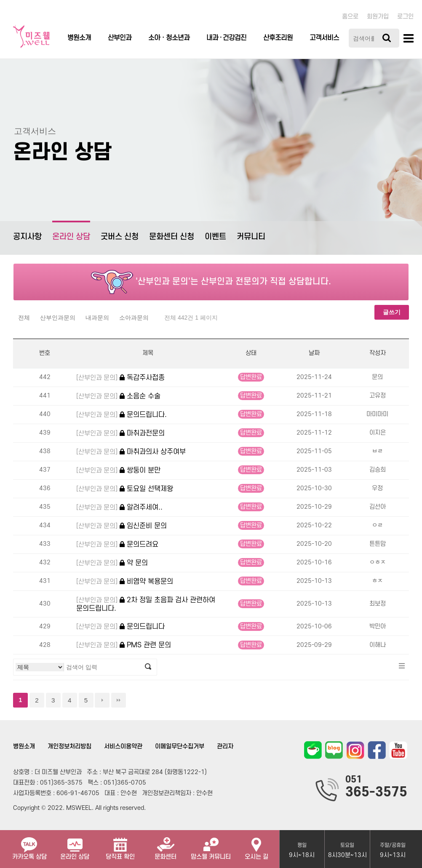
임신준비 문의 (122, 526)
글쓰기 (392, 312)
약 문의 (112, 563)
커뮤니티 (251, 237)
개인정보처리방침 (69, 746)
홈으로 (350, 17)
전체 (24, 318)
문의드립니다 (120, 627)
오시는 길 (256, 845)
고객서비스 (324, 38)
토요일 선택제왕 (125, 489)
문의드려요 (117, 545)
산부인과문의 (58, 318)
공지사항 (27, 237)
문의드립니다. (122, 415)
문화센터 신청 (172, 237)
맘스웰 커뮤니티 (211, 845)
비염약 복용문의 (125, 582)
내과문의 (97, 318)
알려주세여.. (119, 508)
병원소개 (79, 38)
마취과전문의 (120, 434)
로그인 (405, 17)
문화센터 (166, 845)
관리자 (225, 746)
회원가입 (378, 17)
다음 (102, 700)
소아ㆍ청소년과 (169, 38)
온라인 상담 (71, 231)
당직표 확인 (120, 845)
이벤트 (215, 237)
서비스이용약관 (123, 746)
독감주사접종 (120, 378)
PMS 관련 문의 (124, 645)
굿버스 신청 (120, 237)
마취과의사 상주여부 (131, 452)
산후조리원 (278, 38)
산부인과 (120, 38)
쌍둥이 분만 (118, 471)
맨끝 (119, 700)
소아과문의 (134, 318)
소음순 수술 (118, 397)
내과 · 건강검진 (226, 38)
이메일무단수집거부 (180, 746)
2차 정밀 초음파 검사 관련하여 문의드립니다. (146, 604)
